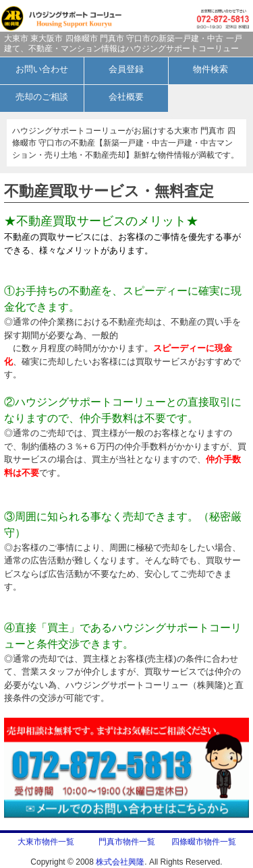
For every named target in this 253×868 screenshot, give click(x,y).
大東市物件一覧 (50, 842)
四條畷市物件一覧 (204, 842)
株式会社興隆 (120, 862)
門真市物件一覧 (127, 842)
